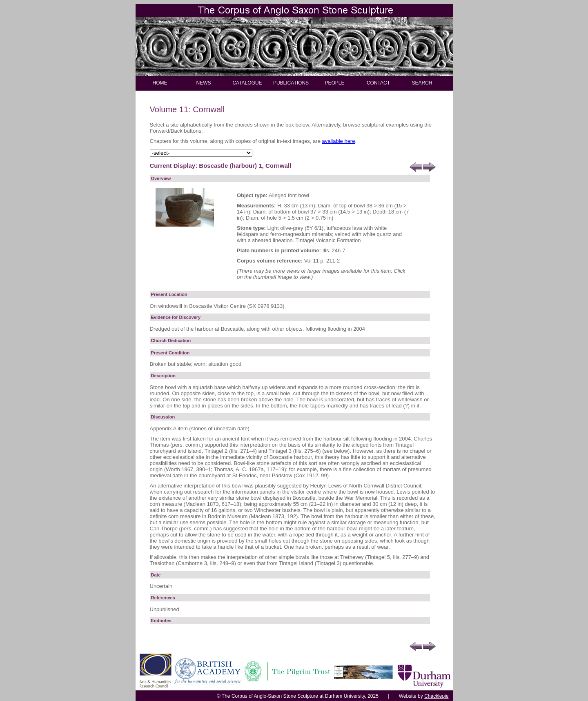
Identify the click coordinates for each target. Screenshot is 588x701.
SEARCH (422, 83)
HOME (160, 83)
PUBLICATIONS (291, 83)
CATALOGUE (247, 83)
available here (338, 141)
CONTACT (378, 83)
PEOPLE (334, 83)
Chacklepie (436, 696)
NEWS (204, 83)
